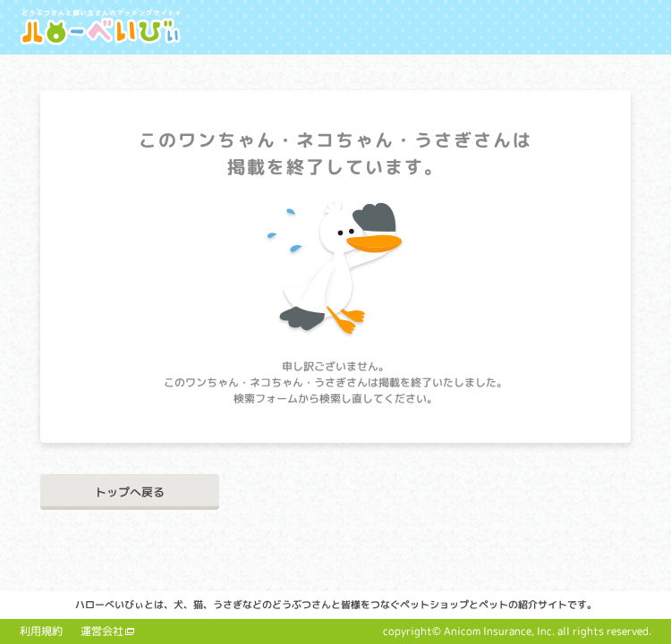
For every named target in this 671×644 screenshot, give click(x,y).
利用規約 (41, 631)
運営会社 (102, 631)
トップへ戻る (130, 492)
